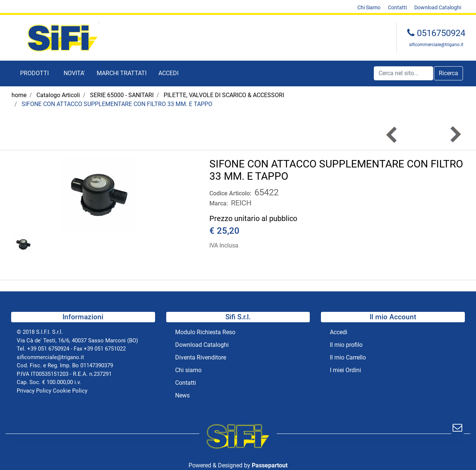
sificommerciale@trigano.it (436, 45)
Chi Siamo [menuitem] (369, 7)
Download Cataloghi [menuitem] (438, 7)
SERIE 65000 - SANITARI (122, 95)
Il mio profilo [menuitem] (346, 345)
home (19, 95)
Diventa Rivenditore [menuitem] (201, 357)
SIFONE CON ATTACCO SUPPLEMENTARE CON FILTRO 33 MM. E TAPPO (117, 104)
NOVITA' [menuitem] (74, 73)
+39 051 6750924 (48, 349)
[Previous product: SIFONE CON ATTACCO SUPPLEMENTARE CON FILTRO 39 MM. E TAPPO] (392, 135)
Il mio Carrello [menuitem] (348, 357)
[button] (448, 73)
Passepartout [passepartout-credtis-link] (270, 465)
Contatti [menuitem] (397, 7)
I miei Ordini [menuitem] (345, 370)
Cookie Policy (70, 391)
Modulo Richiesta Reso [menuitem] (205, 332)
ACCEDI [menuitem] (168, 73)
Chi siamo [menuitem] (188, 370)
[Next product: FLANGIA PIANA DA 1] (455, 135)
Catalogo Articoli (58, 95)
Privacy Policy (34, 391)
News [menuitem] (182, 395)
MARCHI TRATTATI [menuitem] (122, 73)
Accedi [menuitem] (339, 332)
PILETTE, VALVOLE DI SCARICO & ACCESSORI (224, 95)
